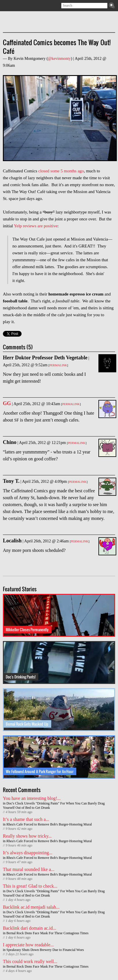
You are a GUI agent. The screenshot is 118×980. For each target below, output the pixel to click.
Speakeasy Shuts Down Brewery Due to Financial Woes (45, 950)
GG (7, 403)
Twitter (15, 6)
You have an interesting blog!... (32, 798)
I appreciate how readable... (28, 945)
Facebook (23, 6)
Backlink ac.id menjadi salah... (31, 907)
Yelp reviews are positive (36, 226)
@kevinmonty (59, 59)
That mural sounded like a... (29, 869)
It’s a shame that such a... (26, 819)
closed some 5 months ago (61, 171)
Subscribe (6, 6)
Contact (32, 6)
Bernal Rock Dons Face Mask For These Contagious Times (47, 933)
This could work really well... (30, 961)
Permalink (58, 365)
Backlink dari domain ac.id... (29, 928)
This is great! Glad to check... (30, 886)
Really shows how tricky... (27, 836)
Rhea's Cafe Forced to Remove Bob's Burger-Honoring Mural (49, 824)
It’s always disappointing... (28, 853)
